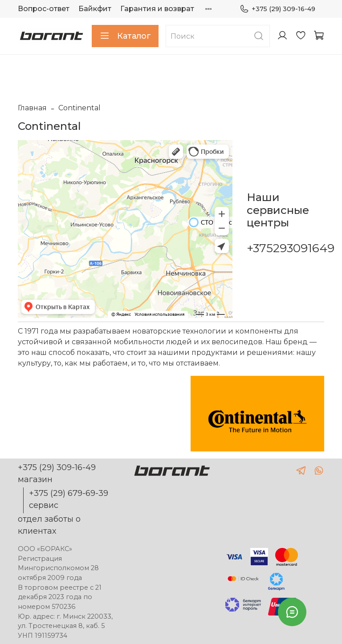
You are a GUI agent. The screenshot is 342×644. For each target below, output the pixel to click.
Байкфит (95, 9)
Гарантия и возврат (157, 9)
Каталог (125, 36)
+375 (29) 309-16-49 (277, 9)
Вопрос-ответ (44, 9)
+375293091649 (291, 248)
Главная (32, 108)
